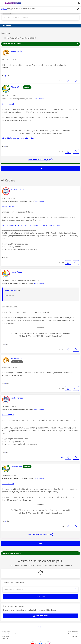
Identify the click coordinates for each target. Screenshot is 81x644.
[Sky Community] (13, 3)
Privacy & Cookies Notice (9, 634)
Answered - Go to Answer (40, 44)
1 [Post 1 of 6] (6, 76)
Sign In (78, 4)
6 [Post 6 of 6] (6, 146)
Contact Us (76, 636)
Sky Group (5, 638)
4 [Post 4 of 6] (6, 383)
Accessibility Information (72, 634)
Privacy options (6, 632)
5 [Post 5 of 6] (6, 452)
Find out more (39, 99)
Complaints (5, 636)
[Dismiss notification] (78, 9)
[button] (78, 50)
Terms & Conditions (73, 632)
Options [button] (4, 33)
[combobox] (37, 17)
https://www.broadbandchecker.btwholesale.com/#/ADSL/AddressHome (31, 225)
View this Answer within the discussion (18, 138)
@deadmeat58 (8, 104)
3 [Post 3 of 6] (6, 344)
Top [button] (42, 627)
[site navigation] (2, 3)
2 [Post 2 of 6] (6, 257)
